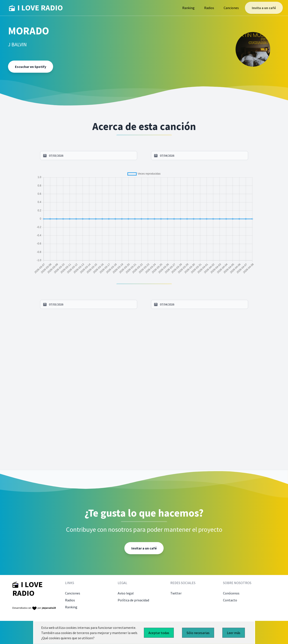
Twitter (176, 593)
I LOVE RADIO (36, 8)
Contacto (230, 600)
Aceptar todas (159, 633)
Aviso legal (126, 593)
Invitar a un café (144, 548)
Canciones (231, 8)
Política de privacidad (133, 600)
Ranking (188, 8)
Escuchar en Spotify (31, 67)
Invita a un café (264, 8)
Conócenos (231, 593)
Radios (209, 8)
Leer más (234, 633)
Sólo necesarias (198, 633)
